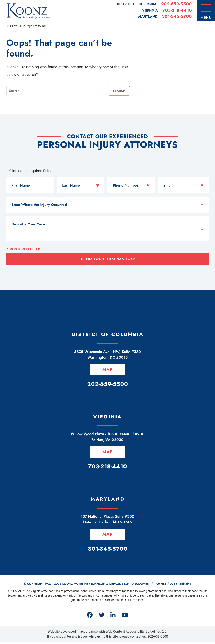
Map (107, 370)
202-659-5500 (176, 4)
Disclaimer (140, 585)
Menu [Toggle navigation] (206, 18)
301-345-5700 (177, 16)
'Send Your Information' (107, 259)
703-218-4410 (177, 10)
